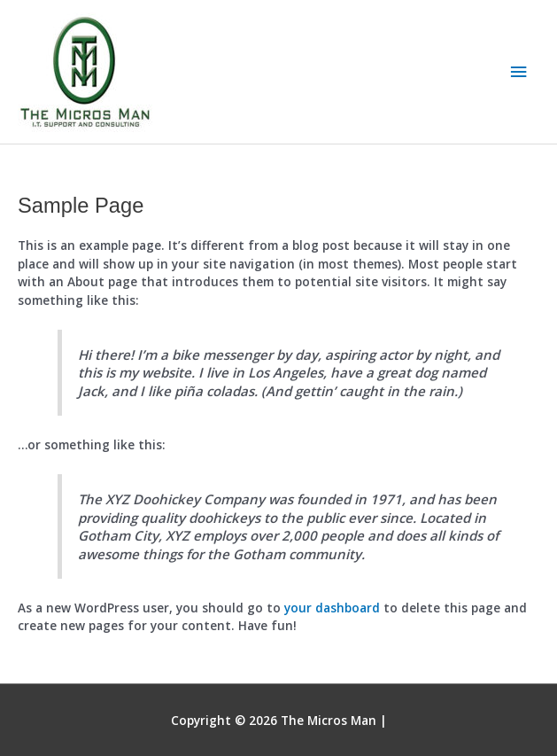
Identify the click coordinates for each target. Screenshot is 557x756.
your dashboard (332, 608)
